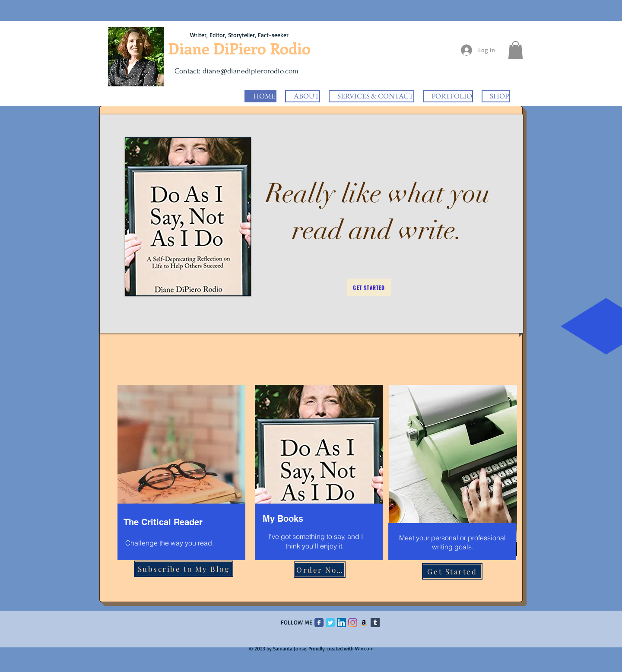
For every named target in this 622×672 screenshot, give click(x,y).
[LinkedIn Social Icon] (341, 623)
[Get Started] (369, 287)
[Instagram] (353, 623)
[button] (516, 50)
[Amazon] (364, 623)
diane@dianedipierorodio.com (251, 71)
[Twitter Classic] (330, 623)
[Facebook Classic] (319, 623)
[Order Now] (320, 570)
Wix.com (364, 648)
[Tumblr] (375, 623)
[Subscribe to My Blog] (184, 569)
